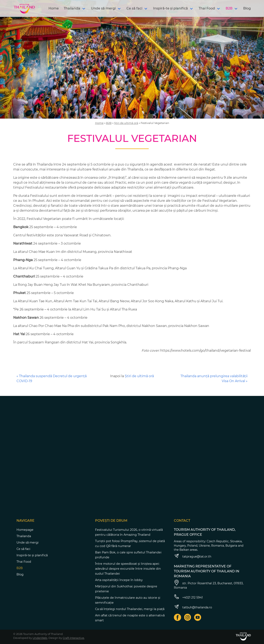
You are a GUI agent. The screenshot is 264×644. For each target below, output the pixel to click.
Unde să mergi (103, 8)
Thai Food (207, 8)
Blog (247, 8)
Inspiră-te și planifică (170, 8)
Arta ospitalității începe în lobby (119, 580)
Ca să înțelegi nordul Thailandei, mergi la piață (130, 609)
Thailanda (72, 8)
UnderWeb (40, 638)
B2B (229, 8)
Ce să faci (134, 8)
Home (54, 8)
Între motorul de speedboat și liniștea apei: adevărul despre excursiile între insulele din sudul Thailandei (128, 569)
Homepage (25, 530)
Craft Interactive (73, 638)
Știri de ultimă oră (126, 123)
